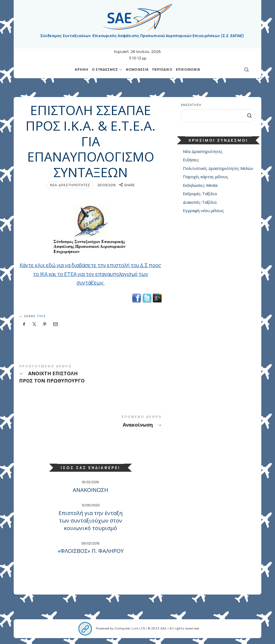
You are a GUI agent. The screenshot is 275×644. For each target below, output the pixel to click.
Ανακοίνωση (91, 421)
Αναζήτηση (191, 105)
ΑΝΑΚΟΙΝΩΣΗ (91, 490)
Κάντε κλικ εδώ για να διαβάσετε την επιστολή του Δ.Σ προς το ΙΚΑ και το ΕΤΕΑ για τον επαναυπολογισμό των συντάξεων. (91, 274)
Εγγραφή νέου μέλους (203, 211)
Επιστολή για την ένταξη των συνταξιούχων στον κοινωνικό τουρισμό (91, 520)
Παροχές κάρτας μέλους (206, 177)
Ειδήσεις (191, 160)
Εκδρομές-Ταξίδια (200, 194)
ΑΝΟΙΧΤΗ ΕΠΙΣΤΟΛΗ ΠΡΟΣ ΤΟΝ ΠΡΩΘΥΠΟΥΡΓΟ (91, 374)
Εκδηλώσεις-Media (200, 185)
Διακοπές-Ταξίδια (200, 202)
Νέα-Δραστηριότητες (70, 185)
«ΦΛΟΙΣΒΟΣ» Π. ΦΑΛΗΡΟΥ (91, 551)
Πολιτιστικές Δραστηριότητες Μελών (218, 168)
